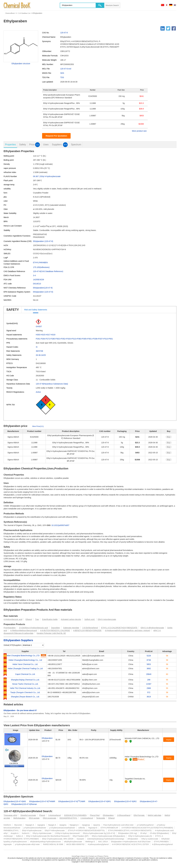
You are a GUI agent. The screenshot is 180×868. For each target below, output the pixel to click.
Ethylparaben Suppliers (18, 640)
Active (38, 392)
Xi (37, 347)
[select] (33, 645)
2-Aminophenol (87, 818)
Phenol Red (95, 815)
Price (35, 145)
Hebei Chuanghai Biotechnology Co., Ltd (25, 660)
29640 (149, 674)
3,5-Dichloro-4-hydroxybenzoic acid (33, 628)
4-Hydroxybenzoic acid (13, 619)
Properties (10, 145)
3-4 (34, 275)
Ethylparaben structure (21, 64)
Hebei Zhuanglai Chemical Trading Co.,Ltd (25, 669)
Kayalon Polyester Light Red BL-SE (51, 633)
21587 (149, 684)
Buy (169, 437)
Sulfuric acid (90, 619)
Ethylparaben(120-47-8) (43, 288)
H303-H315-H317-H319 (46, 335)
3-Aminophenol (55, 815)
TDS (62, 77)
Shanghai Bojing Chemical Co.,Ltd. (25, 680)
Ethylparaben (47, 738)
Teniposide (101, 818)
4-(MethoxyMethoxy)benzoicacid (24, 630)
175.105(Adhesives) (41, 267)
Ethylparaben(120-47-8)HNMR (42, 801)
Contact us (92, 856)
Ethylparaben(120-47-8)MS (15, 801)
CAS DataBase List (24, 13)
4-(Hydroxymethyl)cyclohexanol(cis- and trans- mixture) (127, 630)
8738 (149, 660)
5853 (149, 664)
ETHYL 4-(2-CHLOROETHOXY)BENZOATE (119, 628)
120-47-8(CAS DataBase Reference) (48, 271)
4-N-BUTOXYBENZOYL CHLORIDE (55, 630)
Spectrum (76, 145)
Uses (46, 145)
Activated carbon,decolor (71, 619)
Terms (106, 856)
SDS (62, 73)
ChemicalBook (10, 13)
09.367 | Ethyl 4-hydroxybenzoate (47, 176)
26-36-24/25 (41, 355)
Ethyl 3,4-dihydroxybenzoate (152, 628)
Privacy (100, 856)
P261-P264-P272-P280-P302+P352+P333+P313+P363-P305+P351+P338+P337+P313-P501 (74, 339)
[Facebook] (174, 28)
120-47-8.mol (66, 69)
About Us (84, 856)
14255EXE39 (38, 280)
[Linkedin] (163, 28)
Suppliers (60, 145)
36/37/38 (39, 351)
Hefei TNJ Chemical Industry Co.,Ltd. (25, 688)
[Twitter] (168, 28)
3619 (149, 697)
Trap (37, 619)
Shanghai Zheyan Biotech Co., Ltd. (25, 697)
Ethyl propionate (50, 818)
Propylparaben (10, 628)
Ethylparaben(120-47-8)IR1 (100, 801)
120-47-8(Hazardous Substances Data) (52, 384)
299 (149, 680)
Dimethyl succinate (28, 815)
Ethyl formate (139, 815)
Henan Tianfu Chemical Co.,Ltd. (25, 684)
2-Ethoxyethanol (124, 815)
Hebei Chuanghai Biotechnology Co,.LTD (23, 656)
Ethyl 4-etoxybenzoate (107, 619)
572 (149, 692)
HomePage (76, 856)
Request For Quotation (56, 136)
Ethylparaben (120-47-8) (43, 241)
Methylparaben (19, 818)
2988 (149, 688)
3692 (149, 669)
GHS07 (39, 326)
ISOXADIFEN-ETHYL (68, 818)
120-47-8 (64, 33)
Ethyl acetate (34, 818)
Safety (22, 145)
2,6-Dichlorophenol (90, 628)
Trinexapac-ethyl (10, 815)
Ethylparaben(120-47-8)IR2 (125, 801)
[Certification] (131, 741)
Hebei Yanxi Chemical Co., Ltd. (25, 664)
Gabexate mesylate (71, 628)
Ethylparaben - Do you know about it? (20, 710)
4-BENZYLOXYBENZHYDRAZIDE (87, 630)
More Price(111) (38, 426)
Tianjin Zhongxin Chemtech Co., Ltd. (25, 692)
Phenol (42, 815)
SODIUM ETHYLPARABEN (75, 815)
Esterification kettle (50, 619)
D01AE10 (37, 284)
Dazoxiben (56, 628)
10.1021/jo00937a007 (60, 525)
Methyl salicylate (155, 815)
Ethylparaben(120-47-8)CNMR (72, 801)
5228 (149, 656)
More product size (139, 131)
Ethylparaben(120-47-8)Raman (24, 804)
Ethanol (29, 619)
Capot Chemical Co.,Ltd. (25, 674)
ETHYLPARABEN (40, 263)
